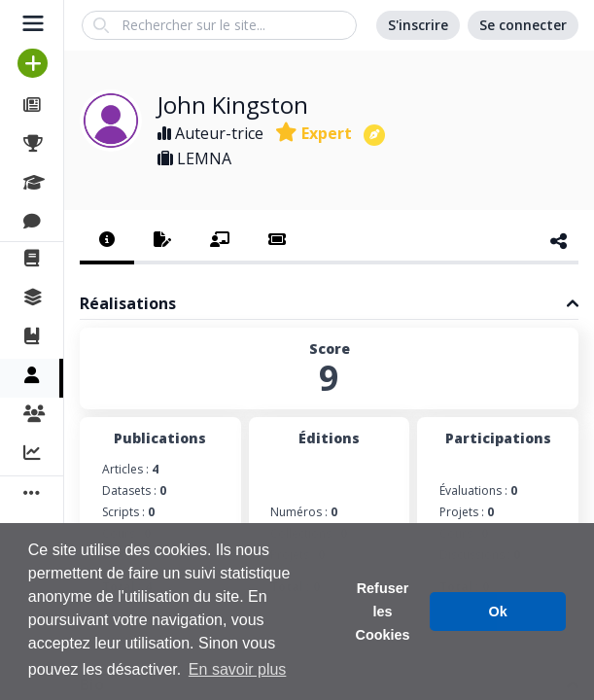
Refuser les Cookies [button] (383, 612)
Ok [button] (498, 612)
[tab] (107, 241)
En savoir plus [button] (238, 669)
